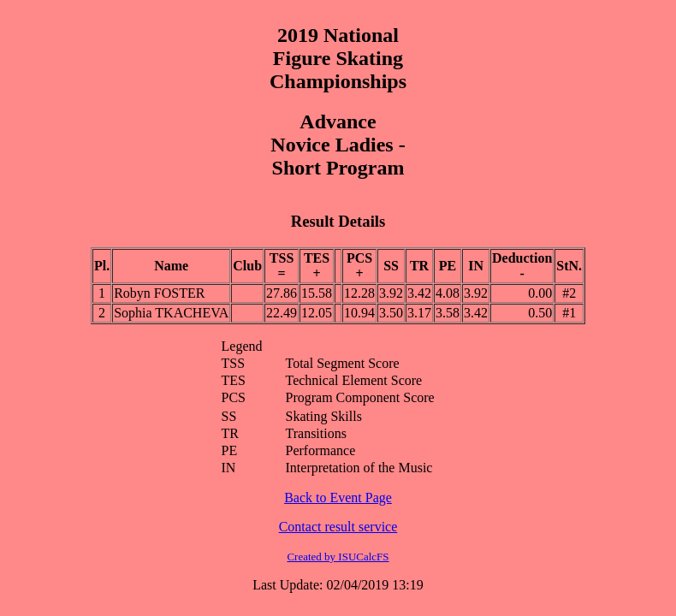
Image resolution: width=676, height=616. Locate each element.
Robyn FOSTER (159, 293)
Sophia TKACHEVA (171, 313)
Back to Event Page (338, 498)
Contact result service (338, 527)
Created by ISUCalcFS (338, 557)
